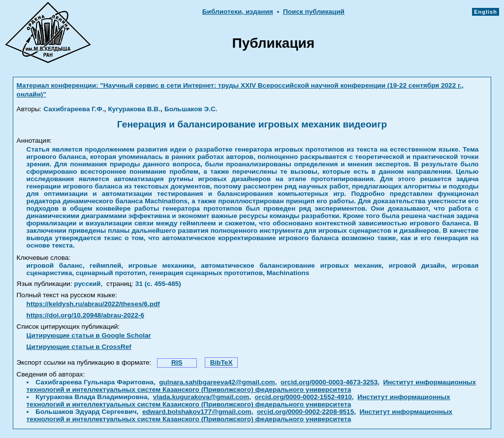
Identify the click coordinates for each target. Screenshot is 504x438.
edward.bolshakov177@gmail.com (197, 412)
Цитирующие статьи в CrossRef (79, 347)
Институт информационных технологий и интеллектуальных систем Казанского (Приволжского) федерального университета (251, 386)
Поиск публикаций (314, 12)
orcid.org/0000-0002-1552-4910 (303, 397)
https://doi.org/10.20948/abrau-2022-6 (85, 315)
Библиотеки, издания (238, 12)
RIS (177, 362)
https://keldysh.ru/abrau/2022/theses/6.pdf (93, 304)
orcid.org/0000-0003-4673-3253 (329, 382)
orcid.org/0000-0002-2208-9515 (305, 412)
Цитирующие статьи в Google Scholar (89, 335)
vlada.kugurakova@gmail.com (201, 397)
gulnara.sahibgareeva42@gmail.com (217, 382)
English (486, 12)
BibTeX (221, 362)
